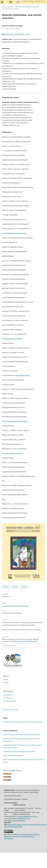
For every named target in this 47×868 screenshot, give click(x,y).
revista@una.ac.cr (24, 818)
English (6, 680)
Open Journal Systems (11, 710)
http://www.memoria (23, 375)
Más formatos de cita (10, 645)
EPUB (25, 587)
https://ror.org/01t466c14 (17, 820)
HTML (7, 587)
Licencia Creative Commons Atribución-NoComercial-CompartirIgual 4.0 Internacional (22, 836)
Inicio (4, 7)
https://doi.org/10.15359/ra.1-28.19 (18, 34)
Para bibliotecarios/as (10, 701)
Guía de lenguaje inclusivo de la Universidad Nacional (22, 735)
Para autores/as (8, 698)
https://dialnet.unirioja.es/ (13, 339)
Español (6, 683)
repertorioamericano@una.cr (27, 816)
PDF (16, 587)
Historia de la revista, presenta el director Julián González (23, 722)
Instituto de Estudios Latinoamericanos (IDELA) (19, 752)
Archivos (10, 7)
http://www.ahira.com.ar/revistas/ (16, 421)
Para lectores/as (8, 695)
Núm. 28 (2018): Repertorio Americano (27, 7)
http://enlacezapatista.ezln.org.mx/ (14, 233)
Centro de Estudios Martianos (13, 756)
